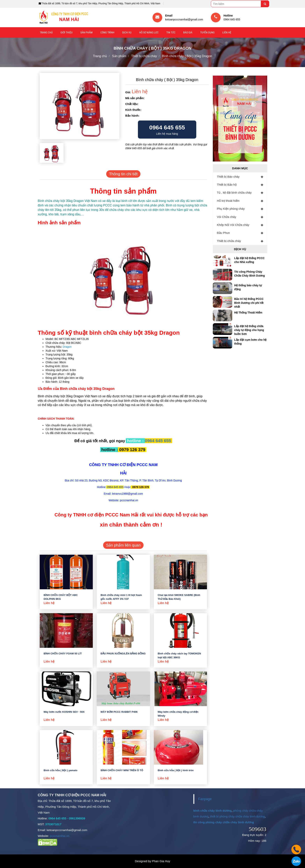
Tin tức (171, 32)
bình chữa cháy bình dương (213, 811)
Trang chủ (46, 32)
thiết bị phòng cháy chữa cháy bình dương (238, 816)
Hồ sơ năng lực (149, 32)
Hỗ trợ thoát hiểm (228, 201)
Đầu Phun (223, 233)
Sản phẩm (86, 32)
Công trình (107, 32)
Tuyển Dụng (207, 32)
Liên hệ (227, 32)
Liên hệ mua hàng (167, 130)
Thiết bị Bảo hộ (227, 185)
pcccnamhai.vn (60, 836)
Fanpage (205, 799)
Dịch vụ (127, 32)
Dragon (67, 347)
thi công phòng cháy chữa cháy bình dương (224, 822)
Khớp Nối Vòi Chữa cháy (233, 225)
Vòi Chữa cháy (227, 217)
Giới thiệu (67, 32)
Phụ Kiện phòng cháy (231, 209)
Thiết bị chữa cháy (229, 241)
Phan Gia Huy (161, 861)
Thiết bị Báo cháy (228, 177)
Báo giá (188, 32)
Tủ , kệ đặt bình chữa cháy (234, 193)
